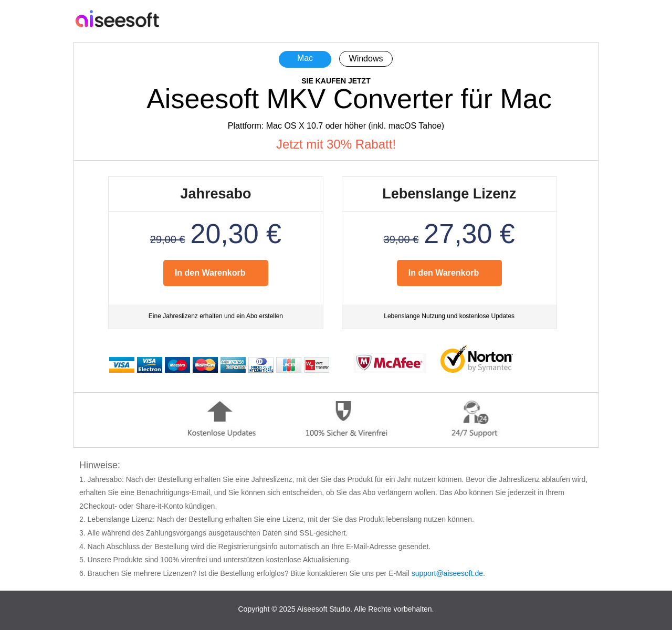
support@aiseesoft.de (447, 573)
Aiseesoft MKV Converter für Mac (349, 99)
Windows (366, 59)
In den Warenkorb (210, 273)
